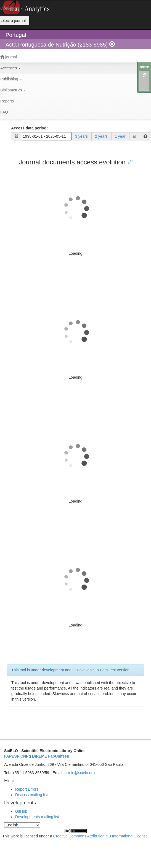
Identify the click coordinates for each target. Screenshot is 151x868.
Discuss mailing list (31, 795)
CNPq (26, 756)
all (135, 136)
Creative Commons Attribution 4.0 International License (100, 836)
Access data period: (29, 128)
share (144, 67)
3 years (81, 136)
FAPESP (12, 756)
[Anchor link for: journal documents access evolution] (129, 162)
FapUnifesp (59, 756)
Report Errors (27, 789)
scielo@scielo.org (80, 773)
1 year (120, 136)
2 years (101, 136)
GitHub (21, 811)
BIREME (39, 756)
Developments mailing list (37, 817)
